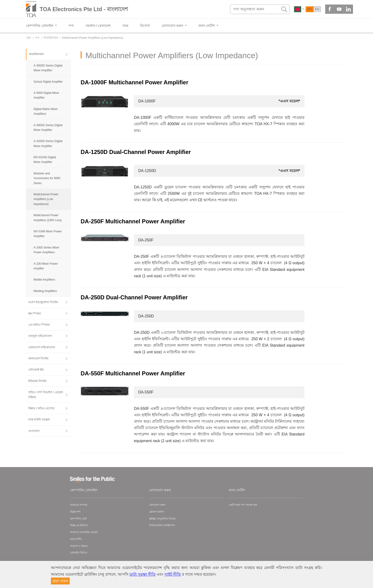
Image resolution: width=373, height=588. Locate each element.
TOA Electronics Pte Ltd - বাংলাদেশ (84, 9)
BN (309, 9)
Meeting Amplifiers (45, 291)
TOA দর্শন (75, 512)
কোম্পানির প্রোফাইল (84, 490)
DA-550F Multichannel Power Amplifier (133, 373)
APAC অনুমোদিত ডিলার (162, 519)
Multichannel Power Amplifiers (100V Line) (48, 218)
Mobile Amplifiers (44, 280)
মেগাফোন (34, 431)
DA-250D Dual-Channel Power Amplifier (134, 297)
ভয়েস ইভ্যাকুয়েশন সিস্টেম (43, 302)
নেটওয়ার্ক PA (36, 370)
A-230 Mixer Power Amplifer (46, 266)
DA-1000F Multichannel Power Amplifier (135, 82)
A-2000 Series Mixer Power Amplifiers (47, 250)
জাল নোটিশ (237, 490)
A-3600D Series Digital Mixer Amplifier (48, 128)
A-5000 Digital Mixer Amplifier (46, 95)
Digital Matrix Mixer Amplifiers (46, 111)
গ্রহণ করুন (60, 581)
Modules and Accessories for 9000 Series (47, 178)
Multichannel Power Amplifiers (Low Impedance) (46, 199)
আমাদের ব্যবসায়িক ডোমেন (84, 532)
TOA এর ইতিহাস (79, 525)
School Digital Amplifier (48, 82)
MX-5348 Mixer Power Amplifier (48, 234)
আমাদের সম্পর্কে (79, 505)
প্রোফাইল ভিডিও (79, 553)
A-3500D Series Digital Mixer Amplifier (48, 68)
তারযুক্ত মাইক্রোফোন (40, 336)
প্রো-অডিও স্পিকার (39, 325)
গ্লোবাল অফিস (157, 512)
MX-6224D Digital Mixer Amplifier (45, 160)
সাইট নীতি (173, 574)
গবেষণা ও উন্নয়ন (79, 546)
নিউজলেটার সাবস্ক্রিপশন (162, 525)
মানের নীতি (76, 539)
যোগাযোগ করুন (160, 490)
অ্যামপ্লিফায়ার (36, 54)
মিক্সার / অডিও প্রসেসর (41, 408)
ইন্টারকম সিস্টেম (37, 381)
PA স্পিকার (35, 314)
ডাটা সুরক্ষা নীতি (142, 574)
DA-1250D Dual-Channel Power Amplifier (136, 152)
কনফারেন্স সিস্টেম (38, 359)
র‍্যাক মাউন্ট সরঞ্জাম (39, 420)
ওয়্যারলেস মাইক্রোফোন (42, 347)
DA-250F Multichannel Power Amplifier (133, 221)
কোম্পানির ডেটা (78, 519)
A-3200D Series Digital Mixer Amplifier (48, 143)
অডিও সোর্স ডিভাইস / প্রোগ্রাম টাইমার (46, 395)
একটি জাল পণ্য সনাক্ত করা (243, 505)
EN (317, 9)
